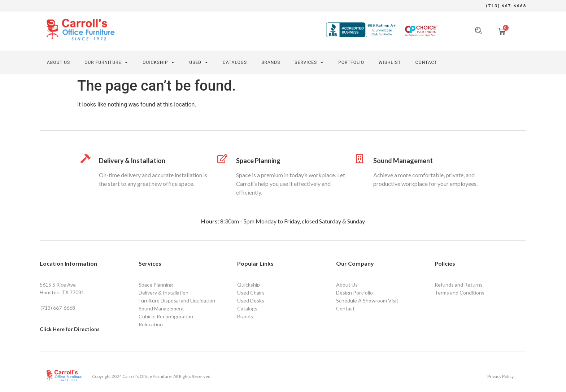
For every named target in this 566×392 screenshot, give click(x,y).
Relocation (151, 324)
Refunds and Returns (459, 285)
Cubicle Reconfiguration (166, 316)
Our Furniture (106, 62)
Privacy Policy (500, 376)
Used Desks (251, 300)
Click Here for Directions (70, 329)
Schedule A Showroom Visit (367, 300)
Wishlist (390, 62)
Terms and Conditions (460, 293)
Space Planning (258, 161)
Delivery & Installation (132, 161)
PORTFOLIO (351, 62)
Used (199, 62)
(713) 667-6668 (506, 6)
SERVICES (309, 62)
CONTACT (426, 62)
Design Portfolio (354, 293)
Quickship (159, 62)
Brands (271, 62)
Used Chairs (251, 293)
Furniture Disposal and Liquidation (177, 300)
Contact (345, 308)
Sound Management (403, 161)
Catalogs (235, 62)
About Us (58, 62)
